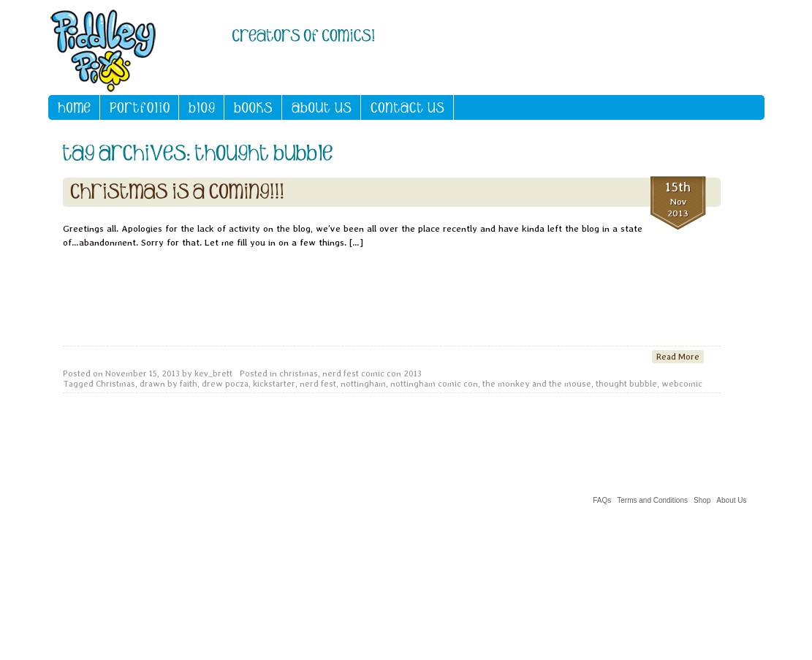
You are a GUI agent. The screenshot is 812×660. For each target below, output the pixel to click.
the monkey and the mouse (537, 384)
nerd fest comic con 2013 (372, 373)
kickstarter (274, 384)
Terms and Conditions (652, 500)
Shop (702, 500)
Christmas (115, 384)
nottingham (363, 384)
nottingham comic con (434, 384)
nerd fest (318, 384)
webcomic (682, 384)
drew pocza (225, 384)
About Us (731, 500)
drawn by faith (168, 384)
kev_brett (213, 373)
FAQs (602, 500)
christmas (299, 373)
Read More (678, 357)
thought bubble (626, 384)
